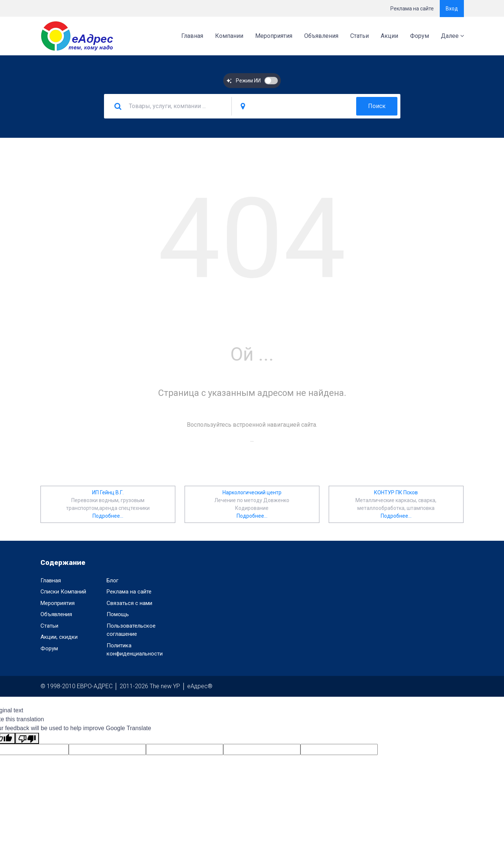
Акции (389, 36)
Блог (113, 580)
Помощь (118, 614)
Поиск (377, 106)
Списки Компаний (63, 592)
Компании (229, 36)
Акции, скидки (59, 637)
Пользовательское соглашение (131, 630)
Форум (420, 36)
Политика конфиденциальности (135, 650)
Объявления (321, 36)
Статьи (360, 36)
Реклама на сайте (412, 9)
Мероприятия (274, 36)
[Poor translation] (27, 739)
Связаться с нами (129, 603)
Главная (192, 36)
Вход (452, 9)
